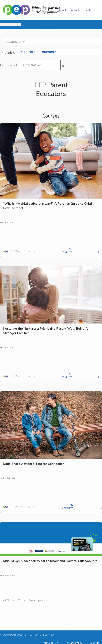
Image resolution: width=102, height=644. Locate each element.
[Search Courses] (63, 66)
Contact (74, 10)
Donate (87, 10)
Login (11, 53)
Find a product (9, 65)
